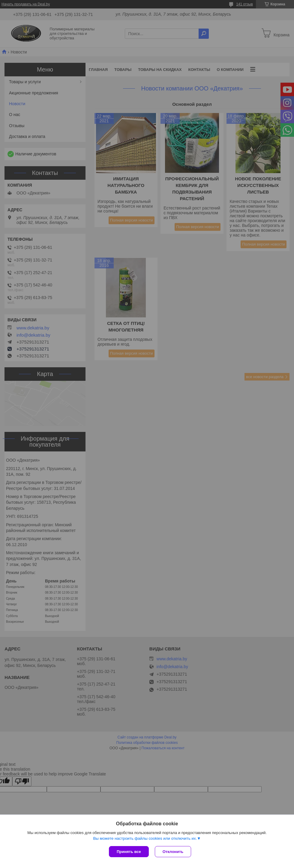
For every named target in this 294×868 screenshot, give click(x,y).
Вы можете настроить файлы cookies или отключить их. (145, 838)
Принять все (129, 852)
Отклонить (173, 852)
